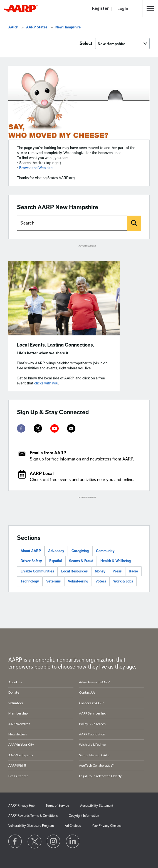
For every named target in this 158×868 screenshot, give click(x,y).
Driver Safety (31, 561)
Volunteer (16, 703)
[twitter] (38, 428)
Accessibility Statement (97, 806)
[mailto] (71, 428)
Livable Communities (37, 571)
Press (117, 571)
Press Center (18, 776)
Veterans (53, 581)
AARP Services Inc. (93, 713)
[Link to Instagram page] (54, 842)
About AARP (31, 551)
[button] (150, 8)
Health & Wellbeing (116, 561)
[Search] (134, 223)
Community (105, 551)
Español (55, 561)
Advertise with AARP (94, 682)
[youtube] (55, 428)
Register (100, 8)
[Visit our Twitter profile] (34, 842)
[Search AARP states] (72, 223)
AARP (13, 27)
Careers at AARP (91, 703)
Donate (14, 692)
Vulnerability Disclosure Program (31, 826)
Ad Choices (73, 826)
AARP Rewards (19, 724)
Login (123, 8)
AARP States (37, 27)
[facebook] (21, 428)
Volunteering (78, 581)
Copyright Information (84, 816)
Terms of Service (57, 806)
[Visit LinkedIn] (73, 842)
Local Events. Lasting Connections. (55, 345)
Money (100, 571)
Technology (30, 581)
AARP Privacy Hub (21, 806)
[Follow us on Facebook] (15, 842)
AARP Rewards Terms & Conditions (33, 816)
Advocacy (56, 551)
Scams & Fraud (81, 561)
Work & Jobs (123, 581)
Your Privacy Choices (107, 826)
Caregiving (80, 551)
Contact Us (87, 692)
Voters (101, 581)
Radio (133, 571)
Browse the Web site (36, 168)
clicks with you (46, 383)
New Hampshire (68, 27)
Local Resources (74, 571)
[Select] (122, 43)
